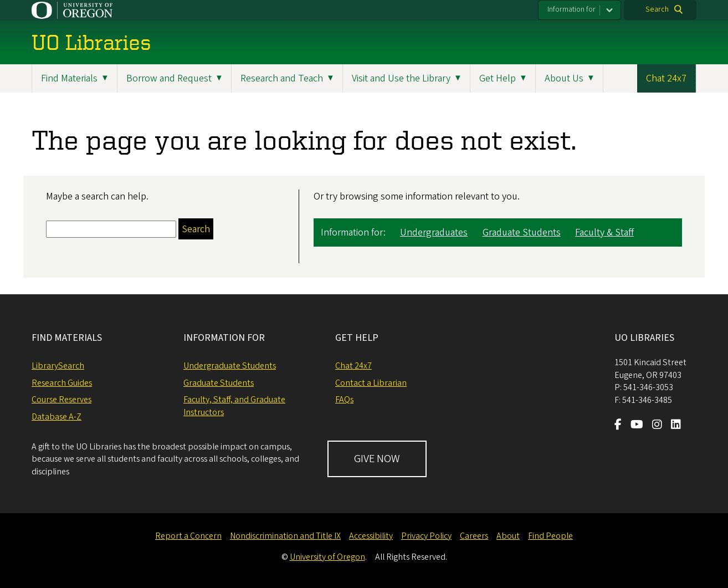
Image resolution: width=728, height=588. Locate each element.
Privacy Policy (426, 536)
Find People (550, 536)
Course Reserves (61, 400)
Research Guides (62, 383)
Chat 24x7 (666, 78)
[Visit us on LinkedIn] (676, 426)
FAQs (344, 400)
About (508, 536)
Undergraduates (434, 232)
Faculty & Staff (604, 232)
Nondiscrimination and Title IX (285, 536)
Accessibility (371, 536)
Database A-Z (57, 417)
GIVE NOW (377, 459)
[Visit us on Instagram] (657, 426)
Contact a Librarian (371, 383)
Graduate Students (522, 232)
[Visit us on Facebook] (618, 426)
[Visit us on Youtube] (637, 426)
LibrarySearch (58, 366)
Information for (571, 9)
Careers (474, 536)
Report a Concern (188, 536)
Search (657, 9)
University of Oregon (327, 557)
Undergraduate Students (230, 366)
